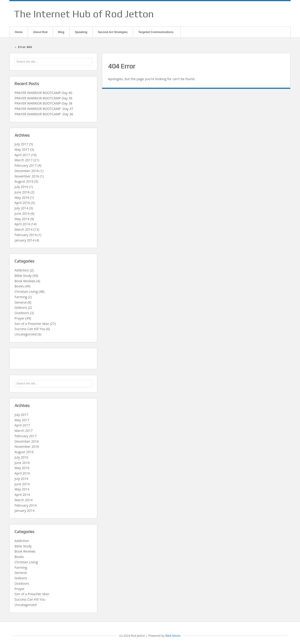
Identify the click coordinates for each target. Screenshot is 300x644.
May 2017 (22, 149)
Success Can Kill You (30, 329)
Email (256, 14)
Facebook (262, 14)
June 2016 (22, 192)
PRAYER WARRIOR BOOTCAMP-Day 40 (43, 93)
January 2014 (24, 240)
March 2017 (24, 160)
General (21, 302)
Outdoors (22, 313)
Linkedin (274, 14)
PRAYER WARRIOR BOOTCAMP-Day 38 (43, 103)
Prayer (20, 318)
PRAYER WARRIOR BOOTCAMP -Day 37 (44, 109)
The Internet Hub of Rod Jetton (84, 14)
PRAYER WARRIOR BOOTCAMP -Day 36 (44, 114)
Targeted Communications (156, 34)
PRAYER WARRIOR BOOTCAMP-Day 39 (43, 98)
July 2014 (21, 208)
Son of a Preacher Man (32, 324)
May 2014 (22, 219)
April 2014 (22, 224)
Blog (61, 32)
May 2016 (22, 198)
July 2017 (21, 144)
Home (19, 32)
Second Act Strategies (113, 32)
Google (268, 14)
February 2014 (26, 235)
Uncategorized (26, 334)
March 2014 (24, 229)
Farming (21, 297)
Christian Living (26, 292)
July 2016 (21, 187)
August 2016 (24, 181)
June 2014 (22, 213)
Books (19, 286)
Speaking (81, 32)
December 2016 (27, 171)
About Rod (40, 32)
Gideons (21, 307)
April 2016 (22, 203)
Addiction (22, 270)
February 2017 (26, 165)
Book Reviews (25, 281)
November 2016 (27, 176)
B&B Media (173, 636)
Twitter (281, 14)
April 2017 (22, 155)
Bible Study (23, 276)
